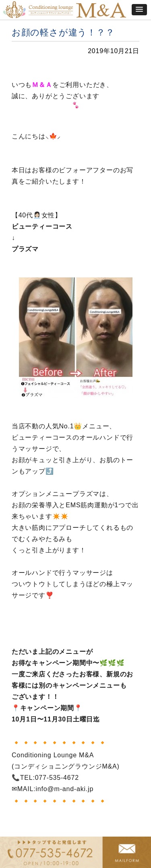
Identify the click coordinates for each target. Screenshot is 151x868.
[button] (139, 10)
